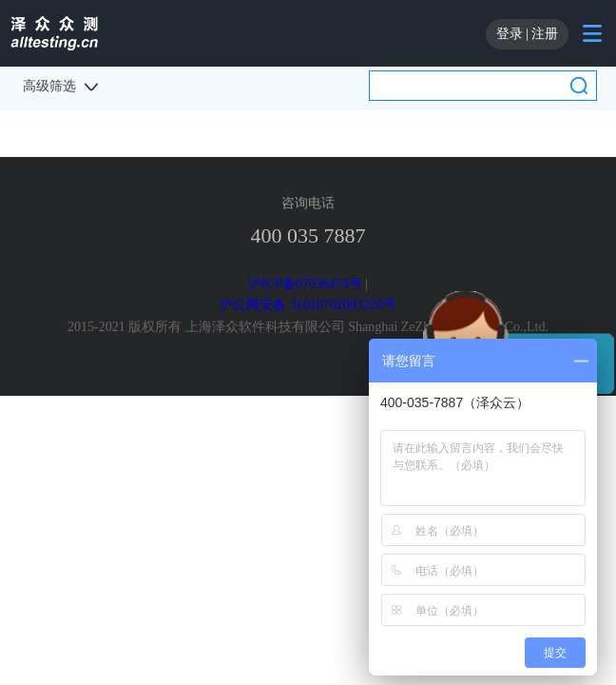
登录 (510, 34)
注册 (545, 34)
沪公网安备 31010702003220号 (308, 305)
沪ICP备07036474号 (305, 284)
